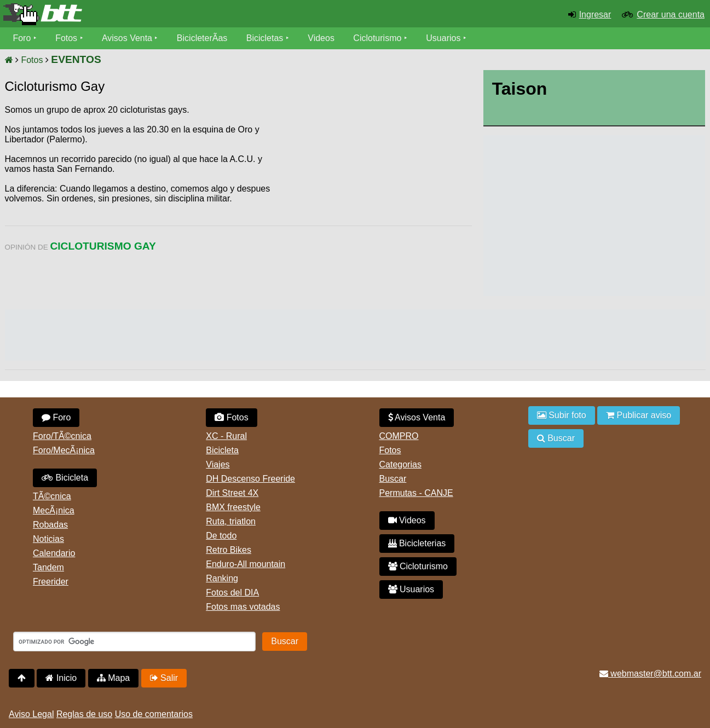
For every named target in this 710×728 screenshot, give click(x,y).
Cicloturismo (378, 38)
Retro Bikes (229, 550)
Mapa (113, 678)
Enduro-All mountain (246, 564)
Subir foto (562, 415)
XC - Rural (226, 436)
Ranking (222, 578)
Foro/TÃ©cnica (62, 436)
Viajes (218, 464)
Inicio (61, 678)
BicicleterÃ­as (202, 38)
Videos (322, 38)
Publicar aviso (639, 415)
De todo (221, 536)
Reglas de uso (84, 714)
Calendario (54, 553)
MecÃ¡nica (54, 510)
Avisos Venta (127, 38)
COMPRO (399, 436)
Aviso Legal (31, 714)
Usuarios (444, 38)
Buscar (393, 479)
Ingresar (595, 15)
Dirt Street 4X (232, 493)
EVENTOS (76, 59)
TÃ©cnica (52, 496)
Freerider (51, 582)
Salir (164, 678)
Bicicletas (266, 38)
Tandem (48, 567)
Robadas (50, 525)
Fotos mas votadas (243, 607)
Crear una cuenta (671, 15)
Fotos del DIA (232, 593)
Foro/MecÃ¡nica (64, 450)
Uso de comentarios (154, 714)
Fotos (66, 38)
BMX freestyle (233, 507)
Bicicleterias (417, 543)
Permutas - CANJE (416, 493)
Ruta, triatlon (231, 521)
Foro (22, 38)
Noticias (48, 539)
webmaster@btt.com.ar (650, 674)
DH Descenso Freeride (250, 479)
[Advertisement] (379, 189)
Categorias (400, 464)
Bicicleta (65, 478)
